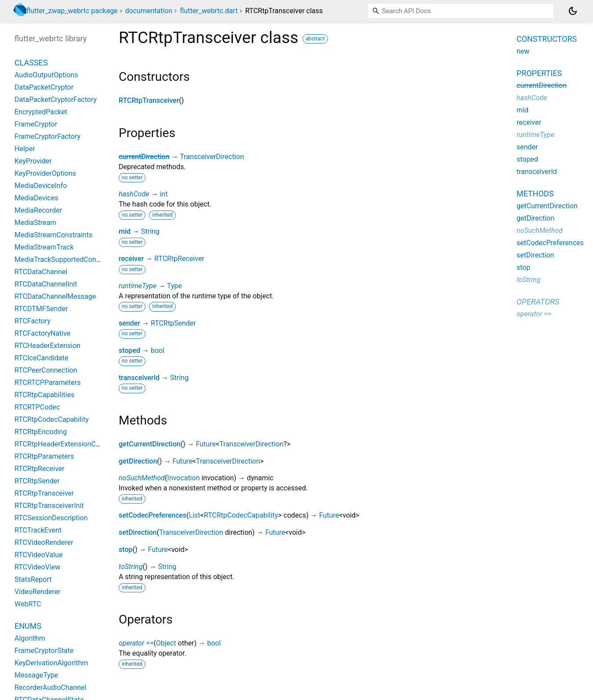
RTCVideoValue (38, 555)
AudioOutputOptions (46, 75)
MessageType (36, 675)
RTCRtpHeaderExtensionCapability (68, 444)
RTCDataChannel (41, 272)
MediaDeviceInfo (41, 186)
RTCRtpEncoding (41, 432)
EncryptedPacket (41, 112)
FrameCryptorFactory (47, 136)
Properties (539, 73)
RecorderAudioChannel (50, 687)
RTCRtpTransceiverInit (49, 506)
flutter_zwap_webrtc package (72, 11)
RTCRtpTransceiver (149, 100)
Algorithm (30, 638)
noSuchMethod (142, 478)
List (195, 515)
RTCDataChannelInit (46, 284)
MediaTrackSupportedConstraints (67, 259)
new (523, 51)
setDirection (138, 532)
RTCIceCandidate (42, 358)
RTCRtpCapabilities (44, 395)
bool (158, 350)
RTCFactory (33, 321)
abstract (315, 39)
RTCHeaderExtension (47, 346)
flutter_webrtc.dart (209, 11)
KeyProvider (33, 161)
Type (175, 286)
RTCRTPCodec (37, 407)
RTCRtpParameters (44, 456)
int (164, 194)
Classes (31, 63)
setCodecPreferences (153, 515)
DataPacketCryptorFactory (56, 100)
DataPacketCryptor (44, 87)
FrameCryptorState (44, 651)
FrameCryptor (36, 124)
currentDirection (144, 157)
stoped (129, 350)
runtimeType (138, 286)
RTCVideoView (37, 567)
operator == (136, 643)
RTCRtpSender (173, 323)
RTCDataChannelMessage (55, 296)
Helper (25, 149)
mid (125, 231)
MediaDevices (36, 198)
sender (129, 323)
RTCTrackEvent (38, 530)
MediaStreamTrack (44, 247)
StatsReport (33, 579)
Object (166, 643)
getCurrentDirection (150, 444)
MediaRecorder (38, 210)
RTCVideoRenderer (44, 542)
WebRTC (28, 604)
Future (206, 444)
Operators (538, 302)
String (150, 231)
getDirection (138, 461)
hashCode (134, 194)
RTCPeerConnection (46, 370)
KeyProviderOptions (45, 173)
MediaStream (35, 223)
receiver (131, 259)
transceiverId (139, 378)
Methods (535, 194)
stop (126, 549)
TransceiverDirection (212, 157)
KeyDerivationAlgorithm (51, 663)
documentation (149, 11)
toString (131, 567)
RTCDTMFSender (41, 309)
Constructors (547, 39)
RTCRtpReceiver (179, 259)
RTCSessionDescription (51, 518)
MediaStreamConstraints (53, 235)
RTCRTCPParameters (47, 383)
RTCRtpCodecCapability (241, 515)
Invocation (183, 478)
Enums (28, 626)
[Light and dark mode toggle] (573, 11)
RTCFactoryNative (42, 333)
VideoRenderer (38, 592)
